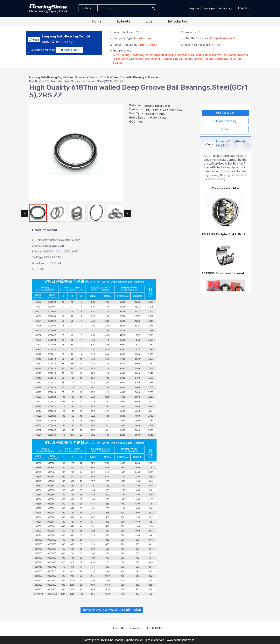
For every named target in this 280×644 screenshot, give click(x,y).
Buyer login (208, 8)
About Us (119, 628)
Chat (225, 129)
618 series (152, 78)
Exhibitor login (225, 8)
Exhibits (124, 21)
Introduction (178, 21)
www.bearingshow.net (181, 640)
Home (97, 21)
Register (194, 8)
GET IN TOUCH (155, 628)
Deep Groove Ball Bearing (84, 78)
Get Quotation (225, 113)
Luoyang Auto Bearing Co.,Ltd (48, 78)
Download (135, 628)
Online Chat (70, 50)
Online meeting (225, 121)
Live (149, 21)
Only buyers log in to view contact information (112, 610)
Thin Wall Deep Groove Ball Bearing (122, 78)
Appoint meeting (43, 50)
